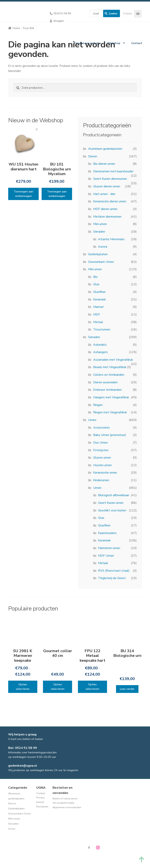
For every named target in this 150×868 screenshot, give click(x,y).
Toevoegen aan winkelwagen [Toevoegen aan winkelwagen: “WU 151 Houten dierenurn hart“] (23, 194)
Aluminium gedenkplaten (105, 149)
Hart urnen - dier (104, 194)
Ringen (98, 405)
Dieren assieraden (105, 382)
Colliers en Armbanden (109, 375)
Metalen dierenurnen (107, 217)
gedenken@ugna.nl (23, 766)
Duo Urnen (100, 443)
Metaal (98, 322)
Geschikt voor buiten (112, 510)
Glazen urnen (102, 458)
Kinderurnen (101, 480)
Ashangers (100, 352)
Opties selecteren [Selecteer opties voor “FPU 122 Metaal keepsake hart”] (92, 687)
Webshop (114, 43)
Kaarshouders (107, 533)
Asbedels (100, 345)
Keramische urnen (105, 473)
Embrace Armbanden (107, 390)
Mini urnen (100, 224)
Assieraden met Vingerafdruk (113, 360)
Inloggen (59, 21)
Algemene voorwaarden (67, 807)
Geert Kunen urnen (111, 503)
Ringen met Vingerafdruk (110, 412)
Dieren (93, 156)
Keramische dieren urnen (110, 201)
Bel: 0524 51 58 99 (23, 748)
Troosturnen (102, 329)
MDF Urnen (106, 556)
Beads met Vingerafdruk (110, 367)
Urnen (92, 420)
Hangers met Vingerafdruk (111, 397)
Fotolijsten (101, 450)
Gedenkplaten (98, 254)
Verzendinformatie (63, 803)
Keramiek (100, 299)
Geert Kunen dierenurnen (110, 179)
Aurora (103, 247)
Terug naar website (87, 43)
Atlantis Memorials (111, 239)
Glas (96, 284)
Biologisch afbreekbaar (114, 495)
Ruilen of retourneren (65, 799)
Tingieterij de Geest (112, 578)
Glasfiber (99, 292)
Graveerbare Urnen (101, 262)
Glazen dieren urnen (107, 186)
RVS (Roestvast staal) (114, 571)
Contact (137, 43)
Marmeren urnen (109, 548)
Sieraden (99, 232)
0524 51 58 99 (62, 13)
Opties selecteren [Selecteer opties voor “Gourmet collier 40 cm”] (58, 687)
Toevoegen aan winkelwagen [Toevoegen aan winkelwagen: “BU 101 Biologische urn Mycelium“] (57, 194)
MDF (97, 314)
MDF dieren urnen (105, 209)
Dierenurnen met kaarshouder (113, 171)
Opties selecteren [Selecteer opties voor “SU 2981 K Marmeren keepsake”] (23, 687)
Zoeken (113, 13)
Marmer (98, 307)
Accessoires (101, 428)
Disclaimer (42, 807)
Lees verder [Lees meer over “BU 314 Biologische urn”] (127, 689)
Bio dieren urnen (104, 164)
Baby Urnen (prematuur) (110, 435)
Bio (95, 277)
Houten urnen (102, 465)
